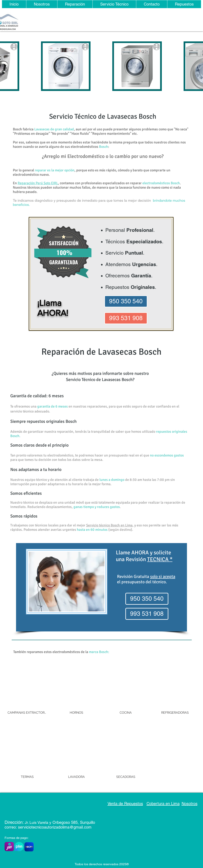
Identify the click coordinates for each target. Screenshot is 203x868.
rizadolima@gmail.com (72, 827)
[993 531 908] (126, 318)
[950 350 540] (126, 301)
